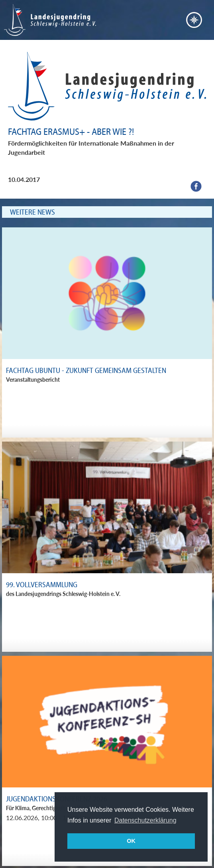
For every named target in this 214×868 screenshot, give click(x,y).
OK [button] (131, 841)
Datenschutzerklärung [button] (145, 820)
